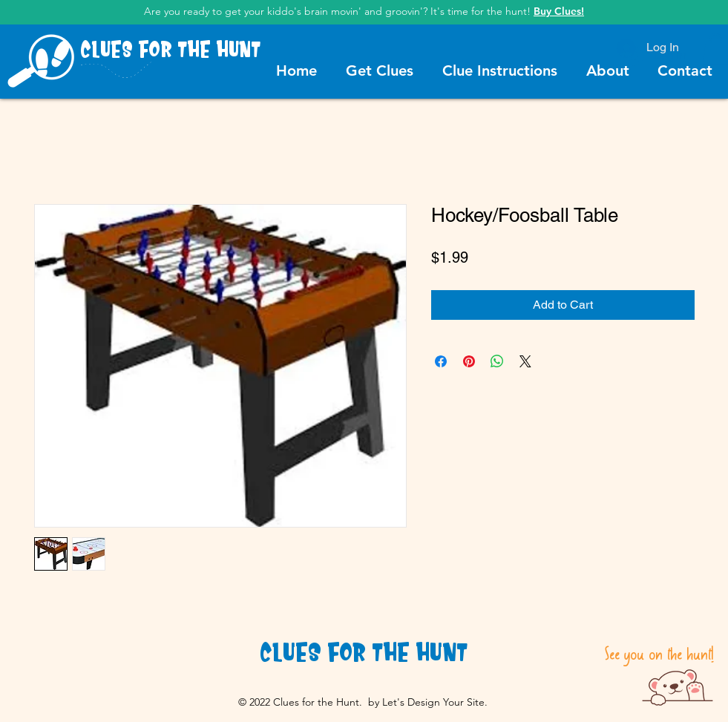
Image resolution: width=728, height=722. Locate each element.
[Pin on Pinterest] (469, 361)
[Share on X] (525, 361)
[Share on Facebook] (441, 361)
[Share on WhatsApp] (497, 361)
